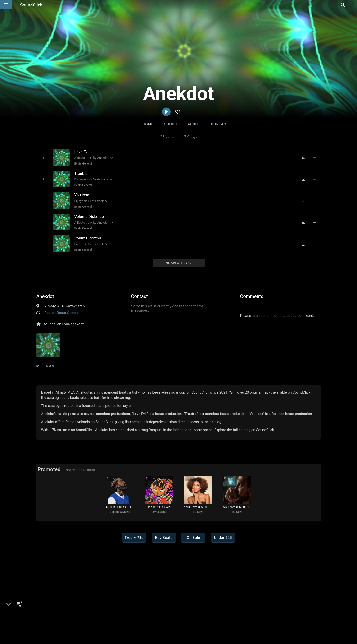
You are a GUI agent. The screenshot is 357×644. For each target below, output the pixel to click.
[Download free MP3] (303, 158)
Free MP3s (134, 538)
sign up (259, 316)
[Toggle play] (43, 158)
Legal (129, 616)
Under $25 (223, 538)
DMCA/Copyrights (89, 616)
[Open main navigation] (6, 5)
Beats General (83, 164)
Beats (49, 313)
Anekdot (45, 296)
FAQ (21, 616)
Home (148, 124)
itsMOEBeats (159, 512)
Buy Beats (164, 538)
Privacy (114, 616)
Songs (171, 124)
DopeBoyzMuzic (120, 512)
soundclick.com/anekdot (64, 324)
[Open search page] (352, 5)
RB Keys (198, 512)
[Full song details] (315, 158)
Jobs (66, 616)
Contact (220, 124)
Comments (252, 296)
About (194, 124)
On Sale (193, 538)
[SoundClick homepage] (31, 5)
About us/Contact (43, 616)
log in (276, 316)
